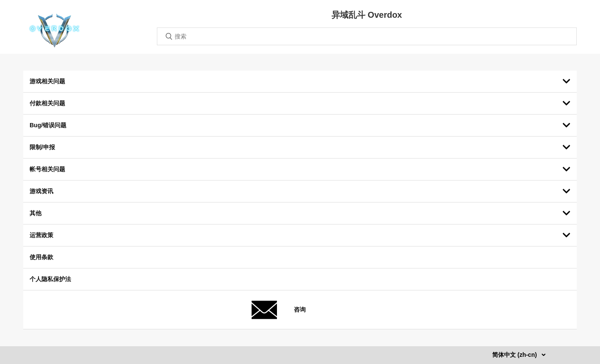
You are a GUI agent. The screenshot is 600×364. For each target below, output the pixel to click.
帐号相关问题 (47, 169)
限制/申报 (42, 147)
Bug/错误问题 (48, 125)
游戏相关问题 (47, 81)
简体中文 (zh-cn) (515, 355)
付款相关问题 (47, 103)
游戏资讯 (41, 191)
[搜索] (367, 36)
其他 (36, 213)
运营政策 (41, 235)
